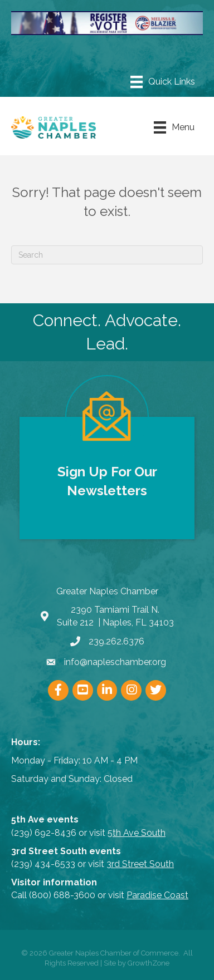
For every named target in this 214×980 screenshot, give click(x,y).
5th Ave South (137, 833)
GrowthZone (149, 963)
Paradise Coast (157, 895)
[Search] (107, 255)
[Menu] (163, 82)
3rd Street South (140, 864)
